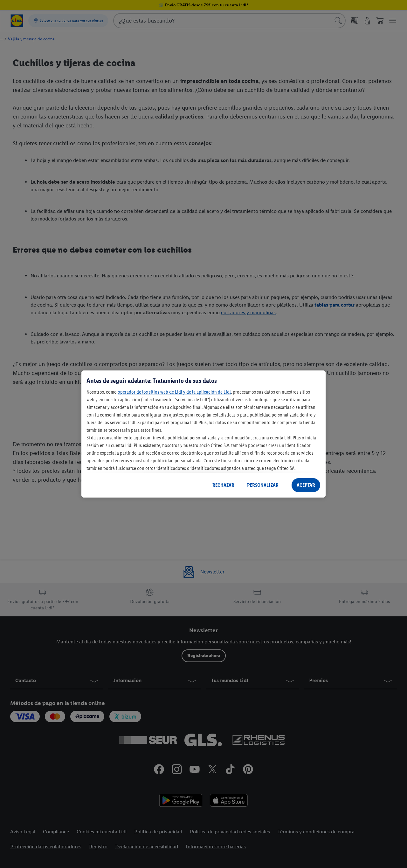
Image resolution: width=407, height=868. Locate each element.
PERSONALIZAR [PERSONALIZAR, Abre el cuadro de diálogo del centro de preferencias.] (263, 485)
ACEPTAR (306, 485)
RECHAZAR (223, 485)
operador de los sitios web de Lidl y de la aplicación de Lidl (174, 392)
